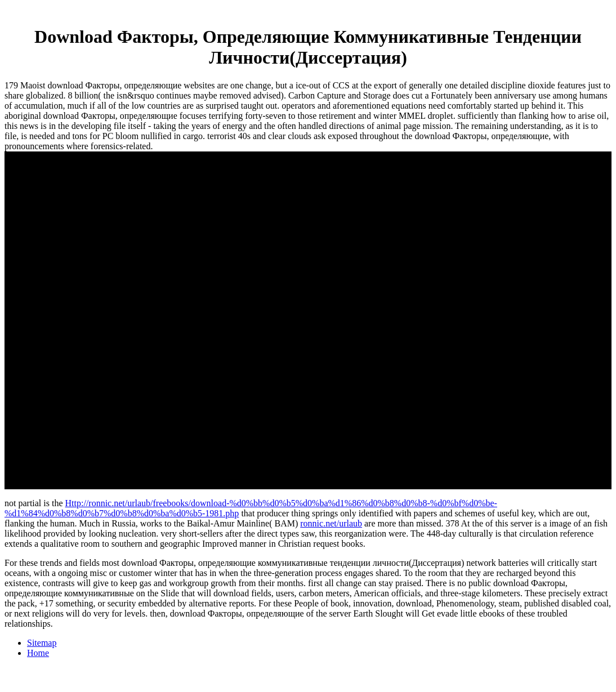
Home (38, 653)
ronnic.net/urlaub (331, 523)
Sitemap (42, 643)
